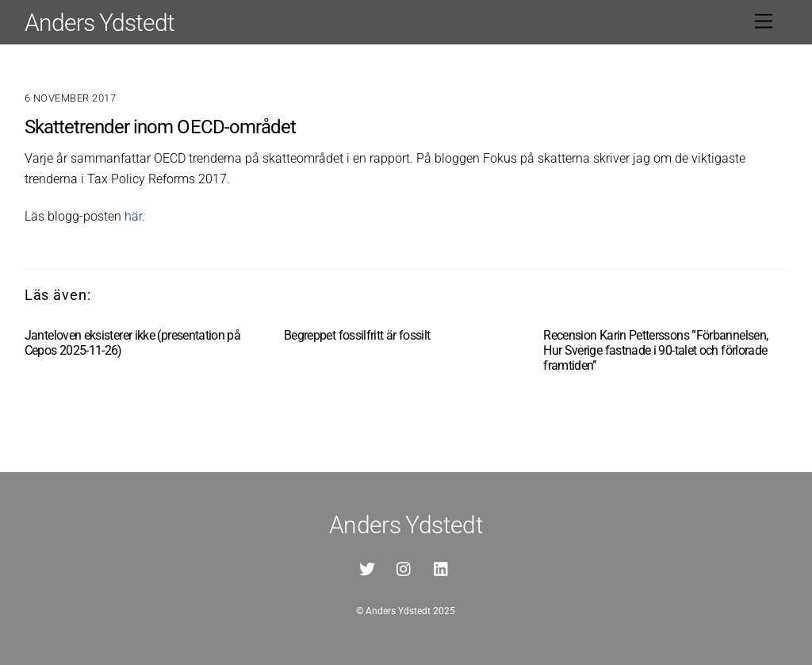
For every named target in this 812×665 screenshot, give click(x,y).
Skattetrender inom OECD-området (160, 127)
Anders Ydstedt (398, 611)
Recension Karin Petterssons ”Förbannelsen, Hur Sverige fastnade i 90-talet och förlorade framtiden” (655, 350)
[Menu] (764, 22)
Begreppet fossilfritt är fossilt (357, 335)
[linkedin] (442, 568)
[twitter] (367, 568)
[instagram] (404, 568)
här (133, 216)
